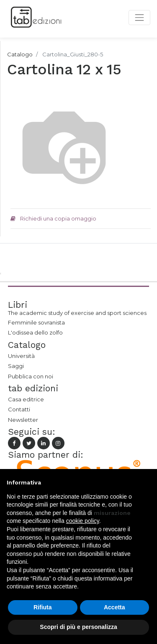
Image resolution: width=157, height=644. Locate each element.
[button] (146, 482)
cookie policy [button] (83, 521)
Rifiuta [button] (43, 607)
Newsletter (23, 420)
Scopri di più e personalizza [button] (78, 627)
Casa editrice (26, 399)
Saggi (16, 366)
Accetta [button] (115, 607)
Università (21, 356)
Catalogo (20, 54)
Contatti (19, 409)
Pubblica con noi (31, 376)
